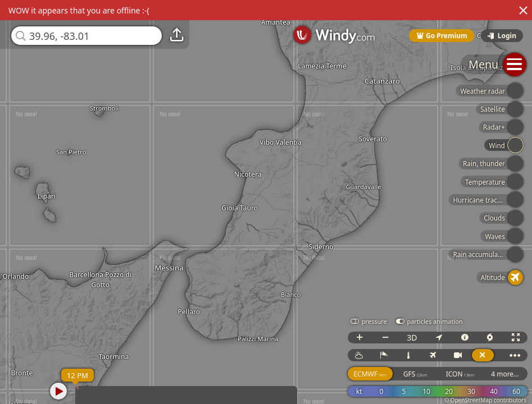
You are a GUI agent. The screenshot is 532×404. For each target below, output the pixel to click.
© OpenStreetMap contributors (485, 400)
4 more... (505, 374)
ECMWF (370, 374)
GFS (415, 374)
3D (412, 338)
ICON (460, 374)
